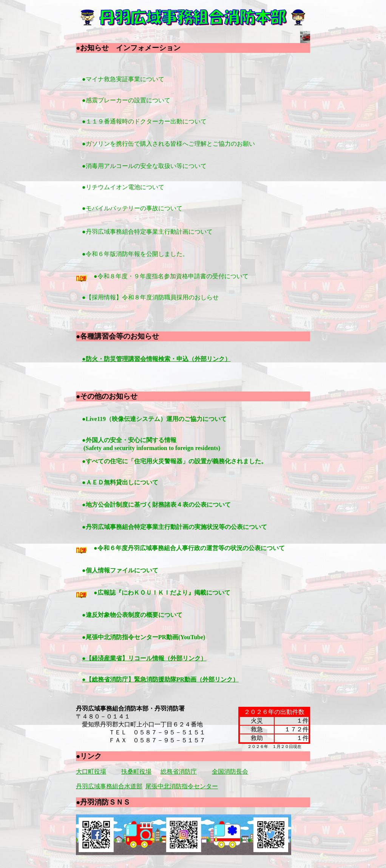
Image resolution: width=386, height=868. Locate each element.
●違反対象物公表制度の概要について (166, 615)
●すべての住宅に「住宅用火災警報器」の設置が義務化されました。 (171, 461)
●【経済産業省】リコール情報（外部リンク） (144, 658)
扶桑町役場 (136, 772)
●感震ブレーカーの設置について (126, 100)
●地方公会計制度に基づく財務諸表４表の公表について (190, 505)
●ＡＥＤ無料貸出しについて (121, 482)
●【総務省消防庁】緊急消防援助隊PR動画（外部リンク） (160, 679)
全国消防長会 (230, 772)
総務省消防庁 (179, 772)
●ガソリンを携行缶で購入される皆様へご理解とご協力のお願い (174, 144)
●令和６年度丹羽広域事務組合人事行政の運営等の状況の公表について (223, 548)
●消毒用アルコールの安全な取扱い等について (150, 166)
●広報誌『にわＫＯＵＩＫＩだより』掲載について (196, 593)
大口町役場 (91, 772)
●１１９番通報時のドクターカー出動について (144, 121)
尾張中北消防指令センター (182, 786)
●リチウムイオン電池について (129, 187)
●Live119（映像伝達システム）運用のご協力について (151, 419)
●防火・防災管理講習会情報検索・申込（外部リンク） (156, 359)
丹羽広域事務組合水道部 (109, 786)
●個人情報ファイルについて (154, 570)
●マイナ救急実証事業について (123, 79)
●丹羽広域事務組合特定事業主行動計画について (148, 232)
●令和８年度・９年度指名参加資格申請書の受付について (172, 276)
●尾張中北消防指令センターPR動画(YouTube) (168, 637)
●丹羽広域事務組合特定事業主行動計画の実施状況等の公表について (208, 527)
